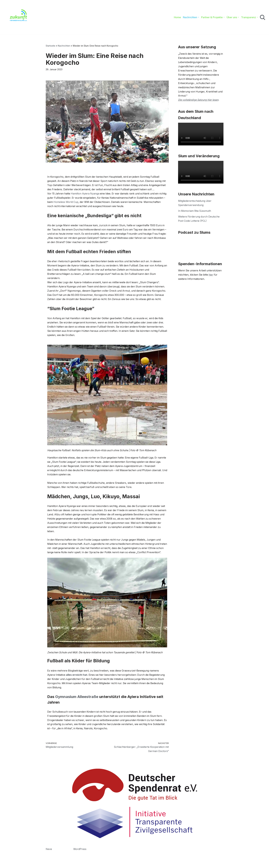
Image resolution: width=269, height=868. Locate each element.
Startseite (51, 46)
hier (212, 275)
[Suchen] (263, 17)
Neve (49, 864)
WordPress (80, 864)
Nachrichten (64, 46)
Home (177, 17)
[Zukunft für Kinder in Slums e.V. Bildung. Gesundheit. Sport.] (17, 17)
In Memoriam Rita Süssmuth (195, 211)
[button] (198, 17)
